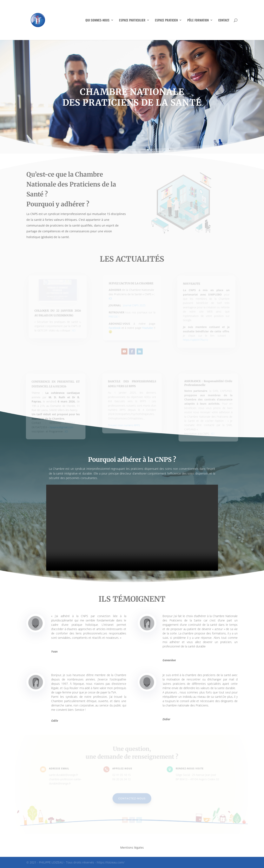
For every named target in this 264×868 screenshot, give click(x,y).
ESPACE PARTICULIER (132, 20)
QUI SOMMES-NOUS (97, 20)
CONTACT (224, 20)
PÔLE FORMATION (198, 20)
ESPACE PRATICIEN (166, 20)
